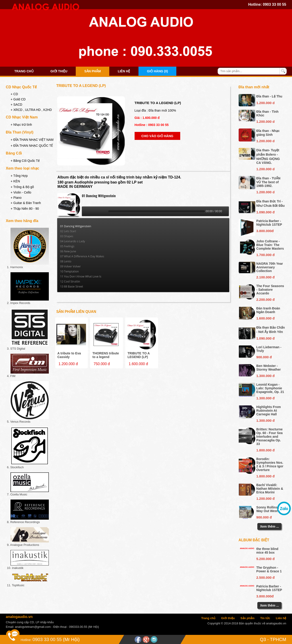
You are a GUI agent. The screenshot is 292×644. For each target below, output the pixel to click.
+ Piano (16, 198)
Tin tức (265, 618)
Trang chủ (24, 71)
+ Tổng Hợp (19, 176)
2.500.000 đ (266, 577)
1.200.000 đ (266, 499)
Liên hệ (124, 71)
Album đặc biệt (254, 540)
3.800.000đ (265, 231)
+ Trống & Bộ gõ (22, 187)
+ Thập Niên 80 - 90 (25, 209)
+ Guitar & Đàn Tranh (26, 203)
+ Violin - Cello (21, 192)
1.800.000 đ (266, 450)
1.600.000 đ (266, 318)
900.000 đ (264, 357)
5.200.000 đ (266, 559)
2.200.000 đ (266, 300)
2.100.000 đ (266, 277)
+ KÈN (15, 181)
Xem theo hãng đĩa (22, 221)
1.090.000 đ (266, 212)
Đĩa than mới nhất (254, 87)
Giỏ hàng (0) (157, 71)
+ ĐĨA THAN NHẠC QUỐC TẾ (32, 146)
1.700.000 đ (266, 255)
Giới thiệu (59, 71)
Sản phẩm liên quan (76, 312)
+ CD (14, 94)
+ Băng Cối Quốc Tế (25, 161)
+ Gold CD (18, 99)
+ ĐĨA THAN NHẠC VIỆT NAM (32, 140)
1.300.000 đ (266, 376)
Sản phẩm (92, 71)
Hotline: (26, 640)
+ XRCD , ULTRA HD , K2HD (31, 110)
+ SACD (16, 105)
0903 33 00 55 (274, 4)
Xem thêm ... (269, 526)
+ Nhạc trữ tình (21, 125)
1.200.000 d (266, 103)
